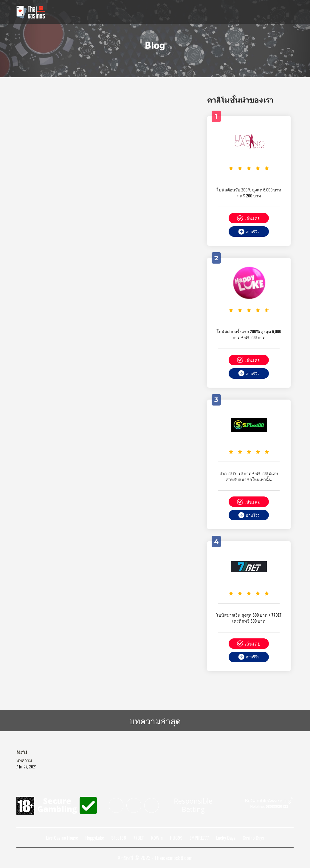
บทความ (24, 761)
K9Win (157, 838)
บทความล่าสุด (155, 721)
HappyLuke (94, 838)
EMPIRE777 (199, 838)
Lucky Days (226, 838)
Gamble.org (269, 801)
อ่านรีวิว (249, 232)
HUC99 (176, 838)
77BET (138, 838)
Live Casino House (62, 838)
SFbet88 (118, 838)
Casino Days (254, 838)
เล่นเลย (249, 218)
